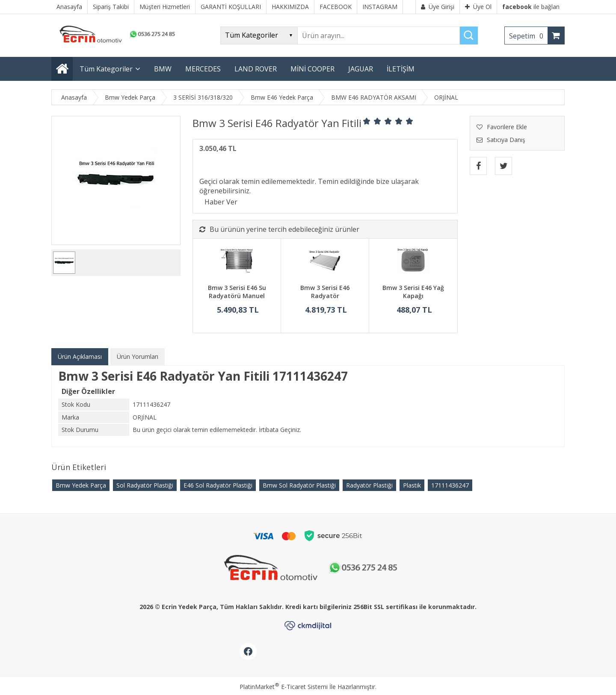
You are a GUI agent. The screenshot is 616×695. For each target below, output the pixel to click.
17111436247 (450, 485)
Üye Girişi (438, 7)
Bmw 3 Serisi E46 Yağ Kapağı (413, 292)
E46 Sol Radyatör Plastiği (218, 485)
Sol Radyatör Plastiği (145, 485)
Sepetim (528, 36)
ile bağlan (531, 7)
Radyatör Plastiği (369, 485)
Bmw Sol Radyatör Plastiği (299, 485)
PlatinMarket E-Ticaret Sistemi (284, 687)
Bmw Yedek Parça (81, 485)
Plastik (412, 485)
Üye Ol (478, 7)
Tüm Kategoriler (106, 69)
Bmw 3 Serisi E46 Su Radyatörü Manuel (237, 292)
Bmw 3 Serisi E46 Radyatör (325, 292)
